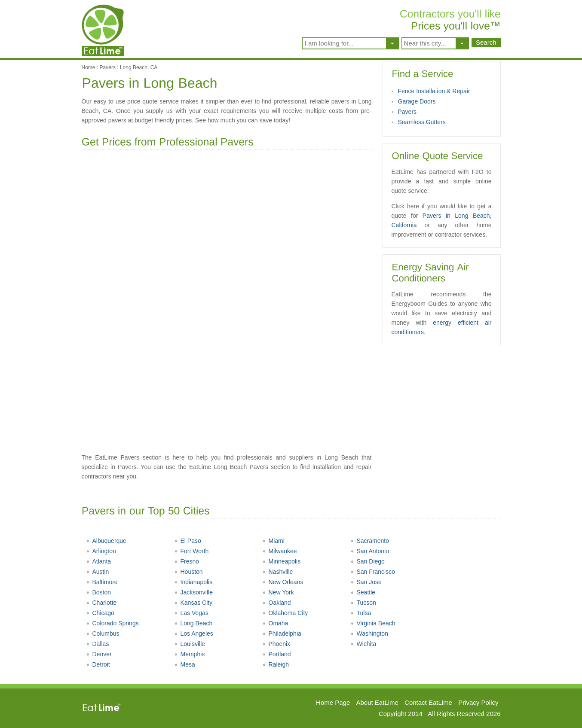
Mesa (185, 664)
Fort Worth (191, 551)
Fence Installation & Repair (434, 91)
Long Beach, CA (139, 67)
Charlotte (101, 603)
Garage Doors (417, 101)
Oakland (277, 603)
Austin (98, 572)
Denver (99, 654)
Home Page (333, 702)
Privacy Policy (478, 702)
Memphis (190, 654)
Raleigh (276, 664)
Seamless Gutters (422, 122)
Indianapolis (193, 582)
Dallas (98, 644)
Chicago (100, 613)
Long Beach (193, 623)
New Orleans (283, 582)
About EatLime (377, 702)
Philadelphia (282, 634)
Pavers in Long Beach (456, 216)
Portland (277, 654)
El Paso (188, 541)
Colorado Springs (112, 623)
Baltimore (102, 582)
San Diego (368, 561)
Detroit (98, 664)
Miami (273, 541)
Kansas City (193, 603)
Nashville (278, 572)
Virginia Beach (373, 623)
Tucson (363, 603)
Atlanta (99, 561)
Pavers (108, 67)
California (404, 225)
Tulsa (361, 613)
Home (89, 67)
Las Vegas (191, 613)
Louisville (190, 644)
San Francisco (373, 572)
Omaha (275, 623)
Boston (99, 592)
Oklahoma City (285, 613)
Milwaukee (280, 551)
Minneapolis (282, 561)
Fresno (187, 561)
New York (278, 592)
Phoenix (276, 644)
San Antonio (370, 551)
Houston (188, 572)
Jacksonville (193, 592)
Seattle (363, 592)
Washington (369, 634)
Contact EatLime (428, 702)
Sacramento (370, 541)
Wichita (363, 644)
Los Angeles (194, 634)
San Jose (366, 582)
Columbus (103, 634)
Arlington (101, 551)
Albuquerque (106, 541)
